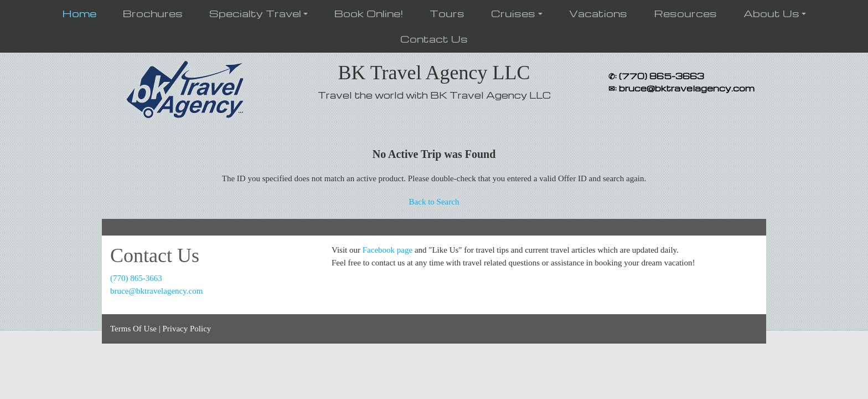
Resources (685, 13)
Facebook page (387, 250)
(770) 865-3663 (136, 278)
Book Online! (369, 13)
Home (79, 13)
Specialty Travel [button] (255, 13)
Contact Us (434, 39)
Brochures (153, 13)
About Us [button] (771, 13)
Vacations (598, 13)
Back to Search (434, 202)
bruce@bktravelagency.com (156, 291)
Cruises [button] (513, 13)
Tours (447, 13)
